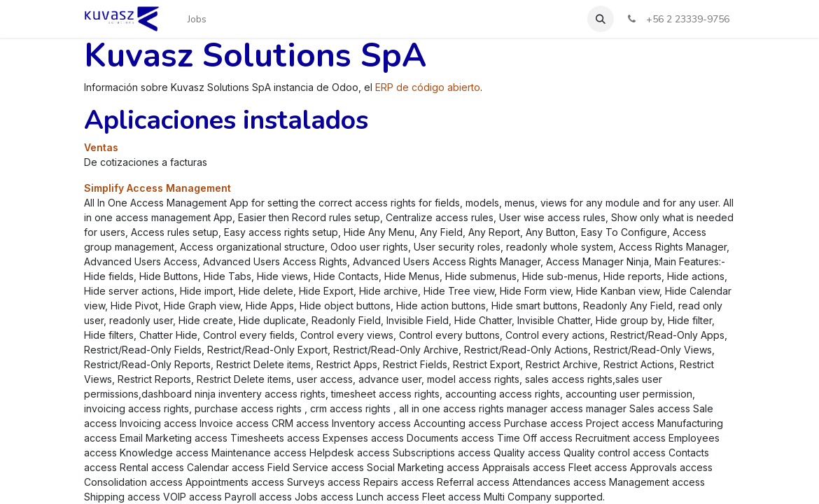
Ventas (101, 147)
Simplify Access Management (157, 188)
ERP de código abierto (428, 87)
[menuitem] (197, 19)
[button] (601, 19)
